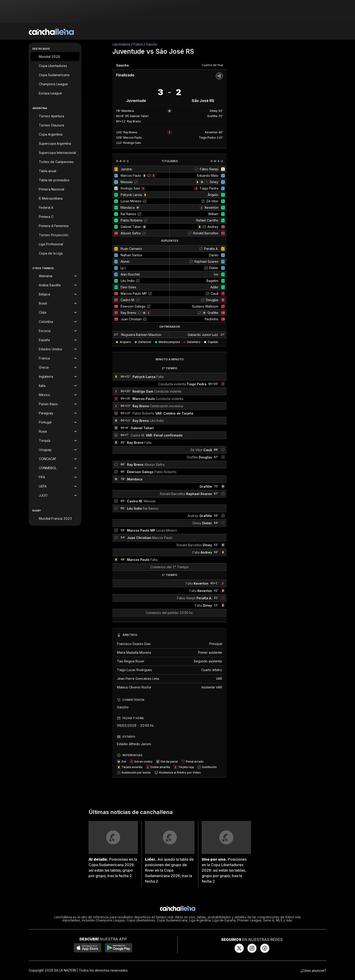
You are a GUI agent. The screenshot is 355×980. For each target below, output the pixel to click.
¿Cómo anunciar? (313, 971)
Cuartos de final (212, 65)
